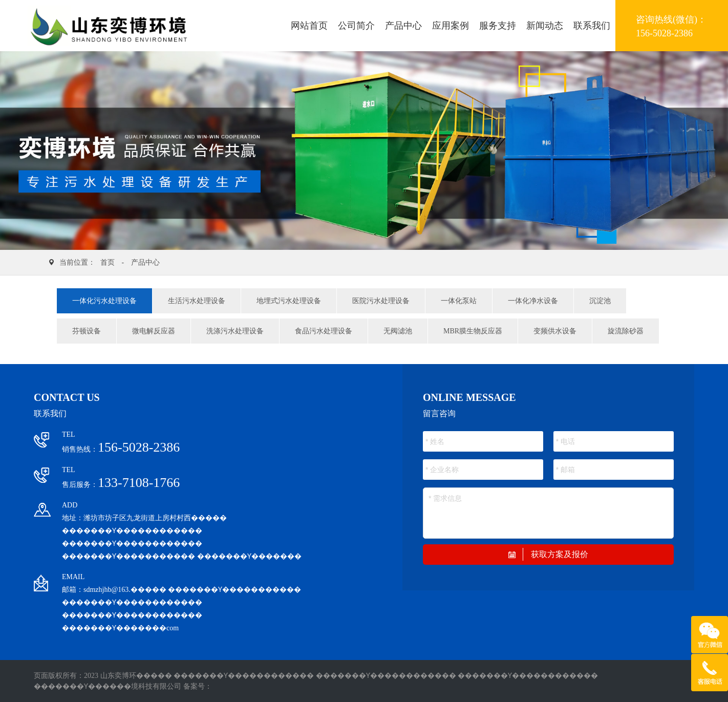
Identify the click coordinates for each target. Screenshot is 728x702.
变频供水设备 (555, 331)
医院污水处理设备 (381, 301)
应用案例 (451, 26)
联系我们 (592, 26)
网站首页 (309, 26)
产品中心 (403, 26)
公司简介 (356, 26)
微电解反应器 (154, 331)
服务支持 (498, 26)
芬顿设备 (87, 331)
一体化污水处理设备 (104, 301)
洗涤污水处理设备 (235, 331)
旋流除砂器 (626, 331)
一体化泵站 (459, 301)
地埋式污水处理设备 (289, 301)
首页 (108, 262)
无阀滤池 (398, 331)
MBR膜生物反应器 (473, 331)
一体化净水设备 (533, 301)
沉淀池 (600, 301)
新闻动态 (545, 26)
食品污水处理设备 (324, 331)
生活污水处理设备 (197, 301)
